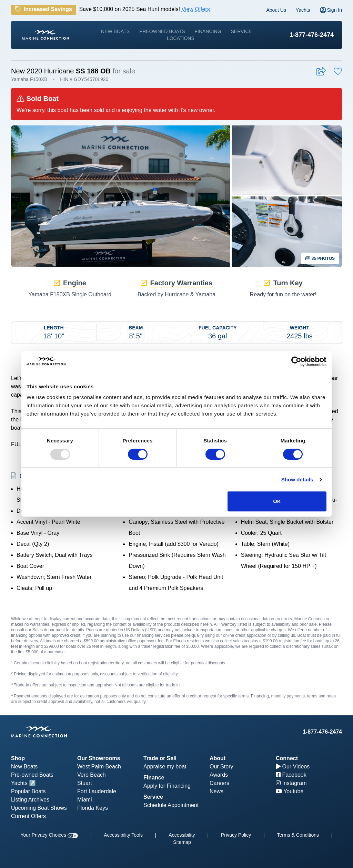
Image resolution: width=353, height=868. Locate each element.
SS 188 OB (93, 71)
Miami (85, 800)
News (216, 791)
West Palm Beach (99, 767)
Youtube (290, 791)
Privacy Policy (236, 835)
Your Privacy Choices (49, 835)
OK (277, 501)
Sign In (331, 10)
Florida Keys (93, 808)
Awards (219, 775)
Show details (297, 479)
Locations (181, 38)
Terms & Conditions (298, 835)
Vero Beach (92, 775)
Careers (219, 783)
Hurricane (59, 71)
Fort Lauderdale (97, 791)
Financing (208, 31)
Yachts (303, 10)
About (218, 758)
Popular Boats (28, 791)
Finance (154, 778)
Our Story (221, 767)
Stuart (85, 783)
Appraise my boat (165, 767)
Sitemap (182, 842)
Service (241, 31)
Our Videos (293, 767)
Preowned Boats (162, 31)
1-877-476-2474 (312, 35)
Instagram (291, 783)
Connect (287, 758)
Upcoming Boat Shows (39, 808)
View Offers (196, 9)
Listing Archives (30, 800)
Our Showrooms (99, 758)
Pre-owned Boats (32, 775)
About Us (276, 10)
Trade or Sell (160, 758)
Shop (18, 758)
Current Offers (28, 816)
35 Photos (320, 258)
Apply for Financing (167, 786)
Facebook (291, 775)
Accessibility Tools (123, 835)
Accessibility (182, 835)
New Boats (115, 31)
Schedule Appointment (171, 805)
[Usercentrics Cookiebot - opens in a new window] (296, 361)
